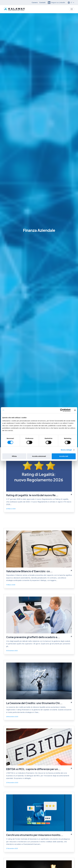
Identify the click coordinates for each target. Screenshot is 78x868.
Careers (35, 2)
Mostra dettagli (66, 450)
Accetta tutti (64, 456)
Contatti (42, 2)
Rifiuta (14, 456)
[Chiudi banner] (75, 410)
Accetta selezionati (39, 456)
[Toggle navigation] (72, 9)
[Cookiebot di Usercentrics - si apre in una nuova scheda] (62, 410)
